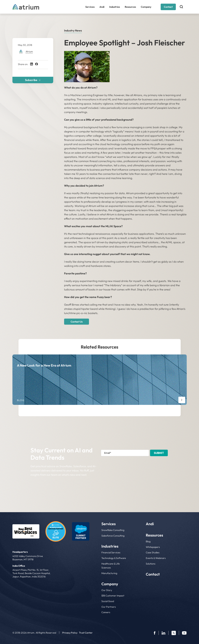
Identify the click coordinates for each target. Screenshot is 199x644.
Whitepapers (153, 547)
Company (146, 7)
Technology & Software (114, 558)
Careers (106, 612)
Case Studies (153, 552)
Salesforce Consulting (113, 536)
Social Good (108, 601)
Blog (148, 541)
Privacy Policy (70, 633)
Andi (102, 7)
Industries (115, 7)
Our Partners (109, 607)
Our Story (107, 590)
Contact (168, 7)
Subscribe (33, 80)
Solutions (151, 564)
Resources (130, 7)
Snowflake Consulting (113, 530)
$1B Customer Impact (113, 596)
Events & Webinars (156, 558)
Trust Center (86, 633)
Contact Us (77, 322)
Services (90, 7)
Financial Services (111, 552)
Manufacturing (109, 573)
